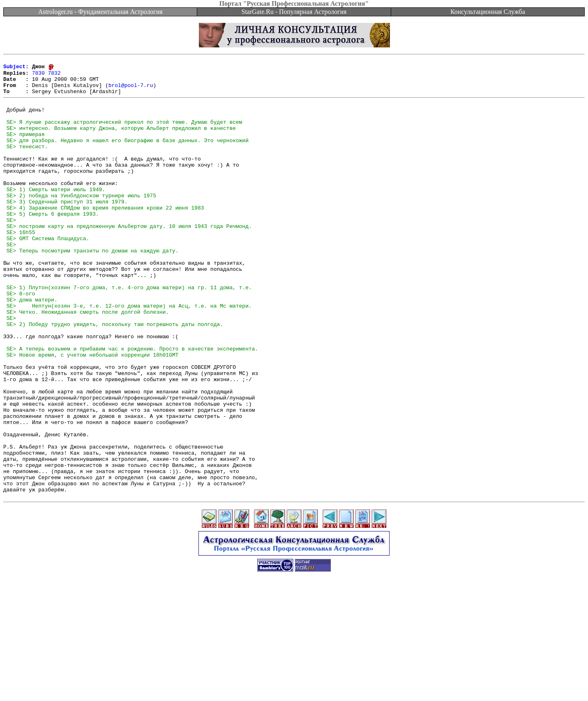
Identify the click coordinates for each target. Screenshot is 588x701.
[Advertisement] (294, 683)
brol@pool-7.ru (130, 91)
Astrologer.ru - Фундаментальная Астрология (100, 12)
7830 (38, 76)
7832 (54, 76)
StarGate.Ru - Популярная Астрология (294, 12)
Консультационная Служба (488, 12)
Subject (14, 69)
